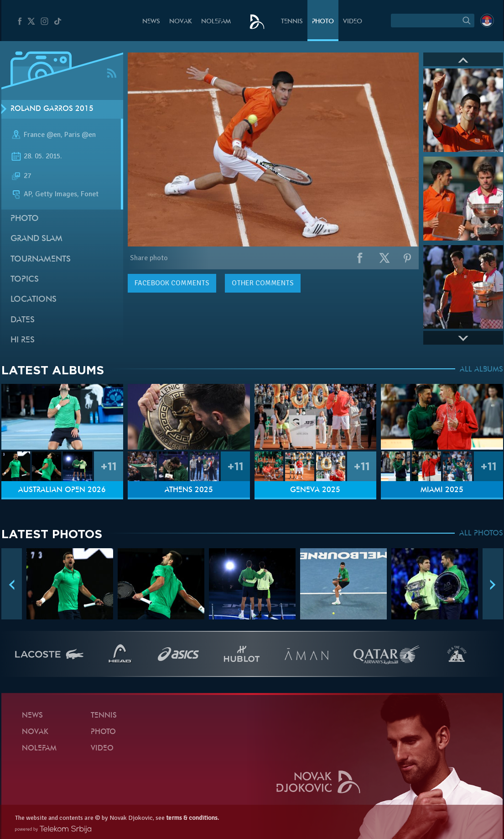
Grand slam (36, 239)
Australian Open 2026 (62, 490)
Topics (25, 280)
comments (172, 283)
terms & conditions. (192, 818)
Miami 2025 (442, 490)
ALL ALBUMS (481, 370)
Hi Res (23, 340)
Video (353, 22)
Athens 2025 (189, 490)
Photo (323, 22)
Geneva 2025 (315, 490)
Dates (23, 320)
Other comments (263, 283)
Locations (34, 300)
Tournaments (41, 260)
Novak (181, 22)
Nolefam (216, 22)
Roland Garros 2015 (52, 109)
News (151, 22)
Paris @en (80, 135)
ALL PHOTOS (481, 534)
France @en (42, 135)
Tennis (292, 22)
